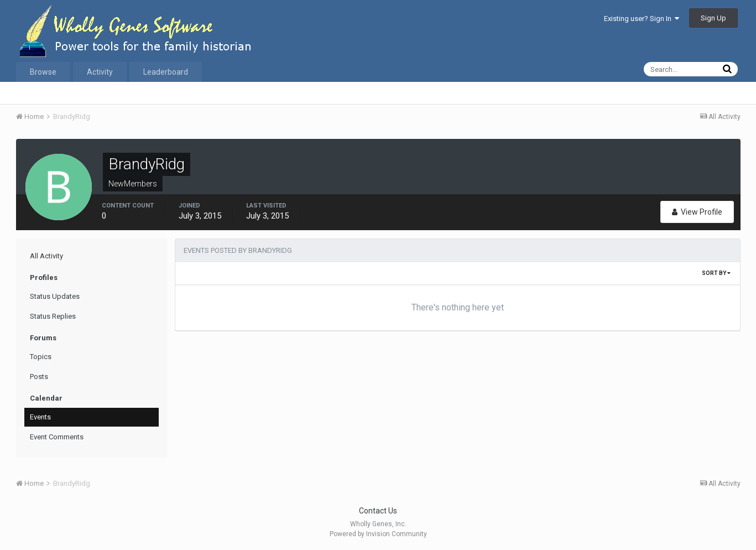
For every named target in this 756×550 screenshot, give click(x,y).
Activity (100, 72)
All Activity (46, 256)
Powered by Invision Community (378, 534)
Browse (43, 72)
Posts (39, 377)
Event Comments (57, 437)
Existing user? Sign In (642, 19)
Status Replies (53, 316)
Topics (41, 357)
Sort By (716, 273)
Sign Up (713, 18)
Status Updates (55, 296)
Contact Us (378, 511)
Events (40, 417)
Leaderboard (166, 72)
